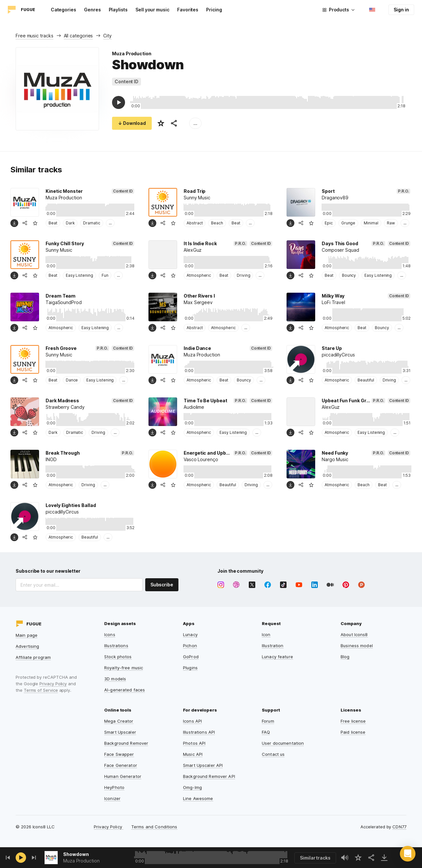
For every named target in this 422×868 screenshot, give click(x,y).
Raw (391, 223)
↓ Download (132, 123)
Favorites (188, 10)
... (195, 123)
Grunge (348, 223)
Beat (53, 223)
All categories (78, 36)
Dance (72, 380)
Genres (92, 10)
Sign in (401, 10)
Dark (70, 223)
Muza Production (132, 53)
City (107, 36)
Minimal (371, 223)
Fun (105, 275)
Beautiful (366, 380)
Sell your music (152, 10)
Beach (217, 223)
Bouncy (349, 275)
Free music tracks (35, 36)
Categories (63, 10)
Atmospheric (199, 275)
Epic (329, 223)
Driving (244, 275)
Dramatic (91, 223)
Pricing (214, 10)
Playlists (118, 10)
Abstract (195, 223)
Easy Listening (79, 275)
